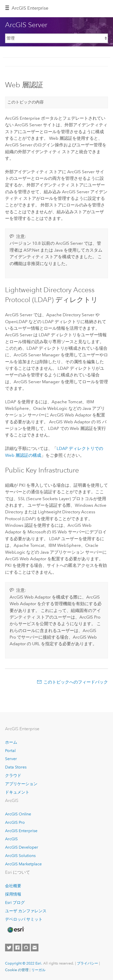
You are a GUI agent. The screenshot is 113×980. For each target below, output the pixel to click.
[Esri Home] (15, 930)
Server (11, 759)
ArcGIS (11, 839)
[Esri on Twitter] (9, 948)
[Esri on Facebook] (17, 948)
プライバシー (87, 963)
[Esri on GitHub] (26, 948)
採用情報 (13, 894)
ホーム (11, 742)
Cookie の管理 (17, 970)
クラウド (13, 775)
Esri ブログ (15, 903)
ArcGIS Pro (15, 822)
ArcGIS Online (18, 814)
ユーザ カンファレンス (26, 911)
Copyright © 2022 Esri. (24, 963)
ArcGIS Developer (22, 847)
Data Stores (16, 767)
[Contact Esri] (35, 948)
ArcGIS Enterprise (30, 8)
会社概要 (13, 886)
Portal (10, 751)
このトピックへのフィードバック (76, 682)
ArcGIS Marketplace (23, 864)
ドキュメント (17, 792)
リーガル (38, 970)
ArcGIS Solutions (20, 856)
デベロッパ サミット (24, 919)
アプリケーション (21, 784)
